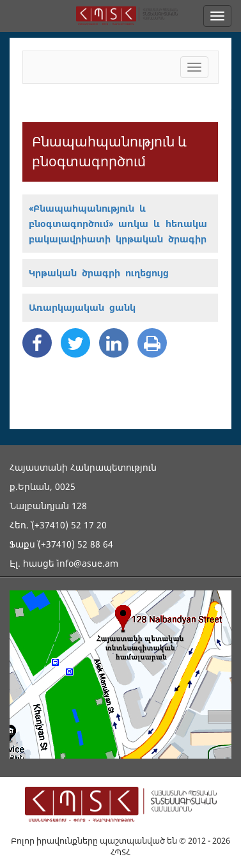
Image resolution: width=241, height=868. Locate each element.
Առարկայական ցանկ (82, 307)
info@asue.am (88, 563)
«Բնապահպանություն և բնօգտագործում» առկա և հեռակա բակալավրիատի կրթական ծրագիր (118, 224)
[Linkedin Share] (114, 343)
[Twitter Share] (75, 343)
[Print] (152, 343)
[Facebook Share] (37, 343)
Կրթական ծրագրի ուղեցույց (99, 273)
